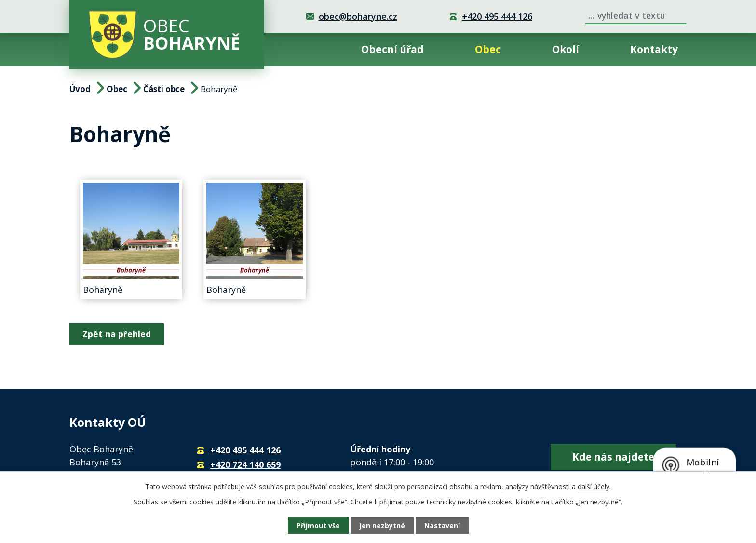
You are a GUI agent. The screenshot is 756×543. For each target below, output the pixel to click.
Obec (488, 49)
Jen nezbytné (382, 525)
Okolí (566, 49)
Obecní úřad (392, 49)
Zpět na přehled (117, 334)
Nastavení (442, 525)
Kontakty (654, 49)
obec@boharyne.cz (358, 16)
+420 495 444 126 (497, 16)
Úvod (306, 49)
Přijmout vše (318, 525)
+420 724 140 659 (245, 464)
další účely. (594, 486)
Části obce (164, 89)
